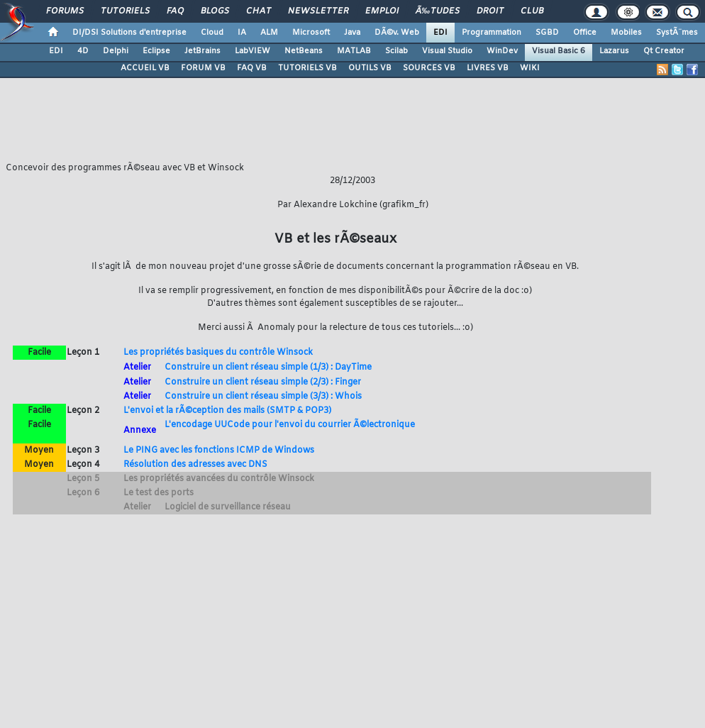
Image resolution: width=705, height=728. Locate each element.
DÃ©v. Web (397, 33)
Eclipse (156, 51)
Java (352, 33)
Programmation (492, 33)
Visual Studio (447, 51)
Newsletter (318, 11)
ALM (269, 33)
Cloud (212, 33)
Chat (259, 11)
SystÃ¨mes (677, 33)
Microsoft (311, 33)
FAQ (175, 11)
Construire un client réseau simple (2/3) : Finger (263, 382)
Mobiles (626, 33)
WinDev (502, 51)
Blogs (215, 11)
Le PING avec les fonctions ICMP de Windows (219, 451)
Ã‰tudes (438, 11)
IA (242, 33)
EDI (440, 33)
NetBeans (304, 51)
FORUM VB (203, 68)
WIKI (530, 68)
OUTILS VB (370, 68)
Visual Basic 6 (559, 51)
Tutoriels (125, 11)
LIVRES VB (488, 68)
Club (532, 11)
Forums (65, 11)
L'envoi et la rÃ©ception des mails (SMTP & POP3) (227, 411)
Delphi (116, 51)
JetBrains (202, 51)
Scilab (396, 51)
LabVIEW (252, 51)
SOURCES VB (429, 68)
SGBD (547, 33)
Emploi (382, 11)
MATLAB (354, 51)
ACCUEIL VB (145, 68)
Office (585, 33)
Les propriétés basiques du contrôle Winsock (218, 353)
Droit (490, 11)
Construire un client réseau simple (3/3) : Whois (263, 397)
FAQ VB (252, 68)
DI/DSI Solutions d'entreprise (129, 33)
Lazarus (614, 51)
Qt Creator (664, 51)
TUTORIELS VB (307, 68)
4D (83, 51)
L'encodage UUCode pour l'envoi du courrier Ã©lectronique (290, 425)
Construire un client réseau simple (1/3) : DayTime (268, 368)
